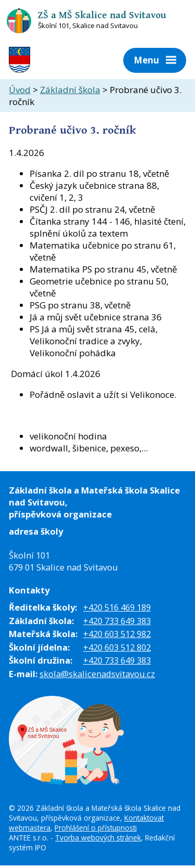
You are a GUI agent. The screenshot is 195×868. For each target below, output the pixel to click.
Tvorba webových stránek (98, 838)
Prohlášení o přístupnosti (96, 828)
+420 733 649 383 (117, 621)
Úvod (20, 90)
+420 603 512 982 (117, 634)
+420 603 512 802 (117, 647)
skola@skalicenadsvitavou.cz (97, 674)
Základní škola (70, 90)
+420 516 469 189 (117, 607)
